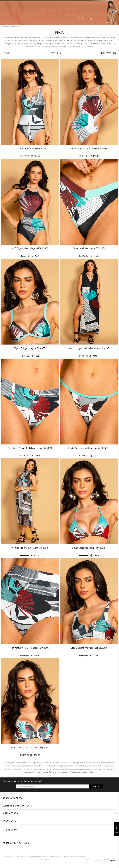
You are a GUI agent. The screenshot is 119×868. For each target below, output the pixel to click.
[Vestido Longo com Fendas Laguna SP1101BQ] (89, 308)
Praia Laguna (16, 26)
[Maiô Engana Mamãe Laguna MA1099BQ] (30, 208)
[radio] (113, 53)
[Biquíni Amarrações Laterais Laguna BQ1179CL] (89, 408)
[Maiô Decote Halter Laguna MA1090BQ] (89, 108)
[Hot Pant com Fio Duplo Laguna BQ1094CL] (30, 607)
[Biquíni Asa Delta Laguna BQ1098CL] (89, 208)
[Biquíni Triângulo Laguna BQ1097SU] (30, 308)
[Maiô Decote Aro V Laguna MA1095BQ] (30, 108)
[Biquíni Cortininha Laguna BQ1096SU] (89, 508)
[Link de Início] (6, 26)
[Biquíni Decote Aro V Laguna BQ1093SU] (89, 607)
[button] (7, 53)
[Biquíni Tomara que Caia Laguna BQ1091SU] (30, 707)
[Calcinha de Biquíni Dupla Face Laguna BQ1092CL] (30, 408)
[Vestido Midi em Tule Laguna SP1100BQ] (30, 508)
